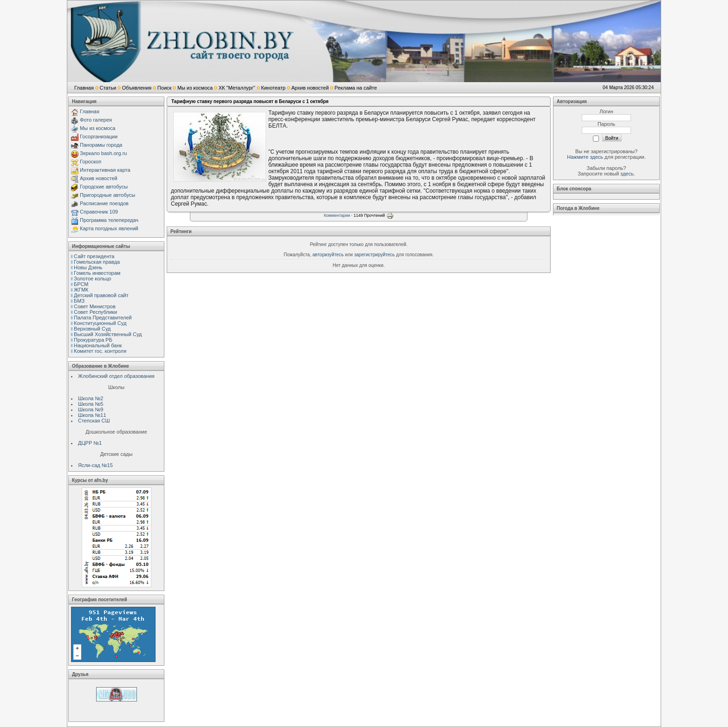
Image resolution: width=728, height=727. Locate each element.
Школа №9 (91, 409)
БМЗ (79, 301)
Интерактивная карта (105, 170)
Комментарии (337, 215)
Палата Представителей (103, 318)
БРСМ (81, 284)
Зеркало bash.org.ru (103, 153)
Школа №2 (91, 398)
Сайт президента (94, 256)
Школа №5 (91, 404)
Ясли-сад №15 (95, 465)
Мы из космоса (195, 88)
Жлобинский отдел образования (116, 376)
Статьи (108, 88)
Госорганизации (99, 136)
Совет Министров (95, 306)
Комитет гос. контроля (100, 351)
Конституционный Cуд (100, 323)
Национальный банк (98, 345)
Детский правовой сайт (101, 295)
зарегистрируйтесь (375, 255)
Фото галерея (96, 120)
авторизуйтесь (328, 255)
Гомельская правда (97, 262)
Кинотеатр (273, 88)
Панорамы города (101, 145)
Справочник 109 (99, 212)
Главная (84, 88)
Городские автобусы (104, 187)
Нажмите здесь (585, 157)
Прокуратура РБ (93, 340)
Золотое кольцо (92, 279)
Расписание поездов (104, 203)
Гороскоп (91, 162)
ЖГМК (81, 290)
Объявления (137, 88)
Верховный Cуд (92, 329)
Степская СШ (94, 421)
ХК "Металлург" (237, 88)
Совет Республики (95, 312)
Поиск (164, 88)
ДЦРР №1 (90, 443)
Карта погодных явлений (109, 228)
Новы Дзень (88, 267)
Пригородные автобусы (107, 195)
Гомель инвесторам (97, 273)
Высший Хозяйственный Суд (108, 334)
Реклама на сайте (356, 88)
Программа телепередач (109, 220)
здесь (627, 174)
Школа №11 (92, 415)
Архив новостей (310, 88)
